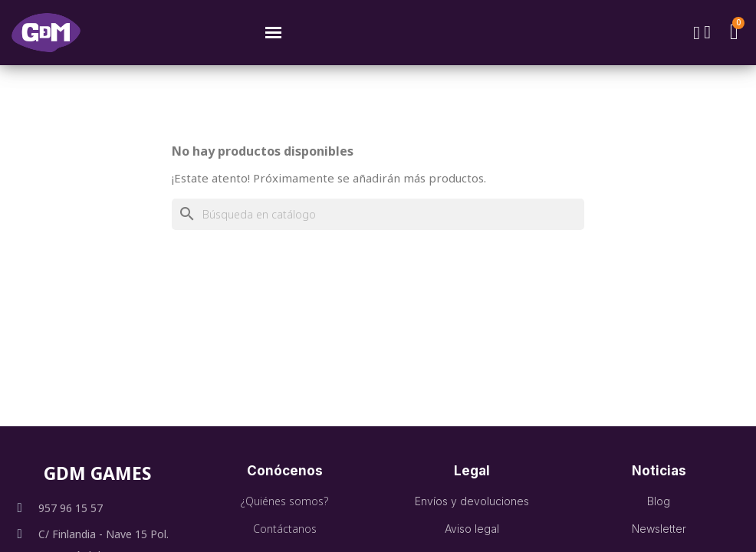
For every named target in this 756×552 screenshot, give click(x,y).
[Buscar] (378, 214)
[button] (697, 33)
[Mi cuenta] (707, 32)
